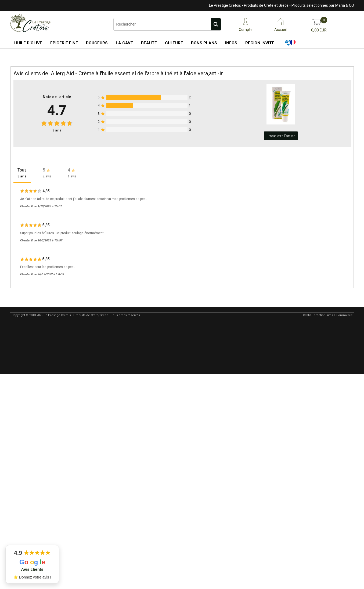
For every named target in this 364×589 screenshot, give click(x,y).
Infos (231, 43)
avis (57, 130)
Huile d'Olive (28, 43)
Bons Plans (204, 43)
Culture (174, 43)
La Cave (124, 43)
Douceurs (97, 43)
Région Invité (260, 43)
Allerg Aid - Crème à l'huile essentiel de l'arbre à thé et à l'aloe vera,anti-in (137, 73)
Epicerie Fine (64, 43)
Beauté (149, 43)
